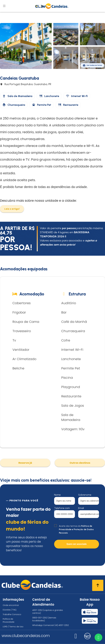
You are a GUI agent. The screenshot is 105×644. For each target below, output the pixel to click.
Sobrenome (85, 495)
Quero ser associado (76, 544)
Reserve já (25, 463)
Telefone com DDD (62, 509)
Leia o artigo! (12, 209)
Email (81, 508)
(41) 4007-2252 (62, 625)
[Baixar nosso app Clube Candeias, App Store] (90, 612)
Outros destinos (80, 463)
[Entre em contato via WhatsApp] (98, 637)
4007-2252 (37, 610)
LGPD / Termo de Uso (13, 627)
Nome (57, 495)
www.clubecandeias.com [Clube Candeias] (26, 636)
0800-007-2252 (40, 618)
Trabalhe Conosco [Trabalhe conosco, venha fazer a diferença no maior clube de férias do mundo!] (12, 614)
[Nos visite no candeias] (87, 636)
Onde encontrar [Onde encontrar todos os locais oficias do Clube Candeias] (11, 605)
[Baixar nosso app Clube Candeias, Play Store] (90, 621)
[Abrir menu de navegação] (4, 6)
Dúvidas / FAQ (10, 610)
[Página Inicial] (53, 6)
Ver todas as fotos (92, 65)
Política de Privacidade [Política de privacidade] (9, 620)
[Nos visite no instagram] (76, 638)
